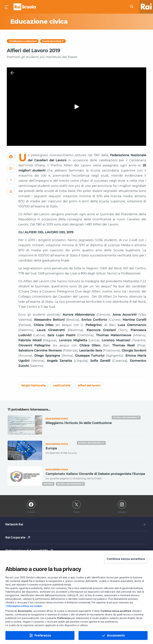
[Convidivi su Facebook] (11, 158)
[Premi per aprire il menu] (7, 7)
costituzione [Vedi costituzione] (62, 385)
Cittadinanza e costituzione (23, 41)
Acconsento (116, 635)
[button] (126, 559)
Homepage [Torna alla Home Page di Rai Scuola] (25, 7)
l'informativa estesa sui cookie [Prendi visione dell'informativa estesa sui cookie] (24, 606)
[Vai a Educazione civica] (42, 22)
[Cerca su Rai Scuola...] (133, 7)
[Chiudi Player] (12, 73)
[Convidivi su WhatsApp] (11, 170)
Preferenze (43, 635)
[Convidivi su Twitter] (11, 181)
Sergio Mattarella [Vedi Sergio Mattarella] (33, 385)
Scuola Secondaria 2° (53, 41)
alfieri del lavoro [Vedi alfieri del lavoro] (89, 385)
